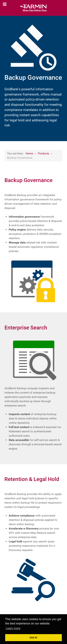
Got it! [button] (33, 638)
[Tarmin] (33, 8)
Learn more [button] (13, 628)
